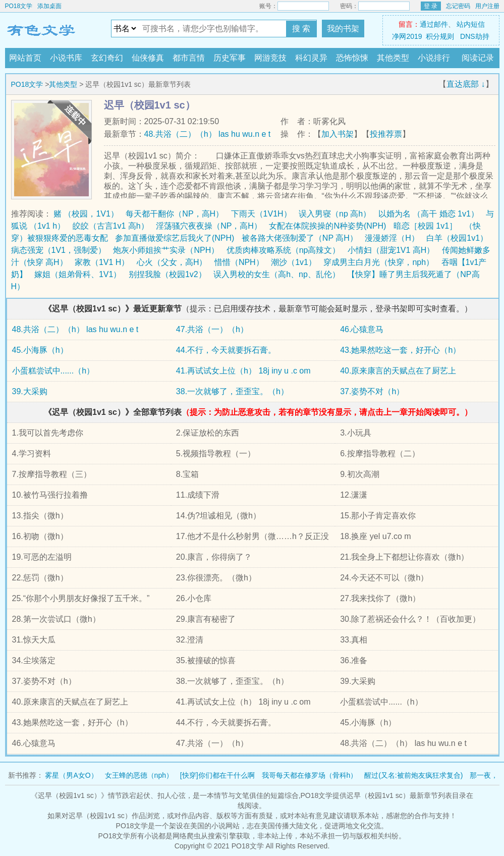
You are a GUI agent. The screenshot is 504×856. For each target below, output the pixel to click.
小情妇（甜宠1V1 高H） (391, 250)
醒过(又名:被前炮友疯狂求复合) (413, 775)
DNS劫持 (475, 36)
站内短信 (471, 24)
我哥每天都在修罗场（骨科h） (310, 775)
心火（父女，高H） (172, 262)
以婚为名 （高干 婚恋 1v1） (429, 214)
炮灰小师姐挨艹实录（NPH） (166, 250)
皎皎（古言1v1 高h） (111, 226)
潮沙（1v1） (294, 262)
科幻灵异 (311, 58)
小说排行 (434, 58)
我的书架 (343, 29)
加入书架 (338, 134)
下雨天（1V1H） (261, 214)
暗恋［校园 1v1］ (425, 226)
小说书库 (66, 58)
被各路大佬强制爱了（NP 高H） (300, 238)
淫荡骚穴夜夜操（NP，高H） (209, 226)
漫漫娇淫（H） (392, 238)
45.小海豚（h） (40, 350)
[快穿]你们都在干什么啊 (217, 775)
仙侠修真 (148, 58)
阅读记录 (478, 58)
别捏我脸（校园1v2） (167, 274)
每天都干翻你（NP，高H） (175, 214)
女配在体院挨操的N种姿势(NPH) (327, 226)
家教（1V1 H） (102, 262)
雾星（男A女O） (71, 775)
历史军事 (230, 58)
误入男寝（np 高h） (335, 214)
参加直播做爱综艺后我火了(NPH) (175, 238)
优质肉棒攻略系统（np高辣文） (284, 250)
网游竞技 (270, 58)
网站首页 (25, 58)
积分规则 (440, 36)
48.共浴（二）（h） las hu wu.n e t (208, 134)
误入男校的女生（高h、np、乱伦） (277, 274)
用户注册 (487, 6)
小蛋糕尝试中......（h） (53, 371)
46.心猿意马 (362, 329)
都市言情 (189, 58)
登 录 (431, 6)
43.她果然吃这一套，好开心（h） (400, 350)
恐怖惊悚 (352, 58)
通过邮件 (434, 24)
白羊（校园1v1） (457, 238)
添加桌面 (49, 6)
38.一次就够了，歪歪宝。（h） (232, 391)
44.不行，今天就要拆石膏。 (226, 350)
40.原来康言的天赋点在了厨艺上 (398, 371)
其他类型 (393, 58)
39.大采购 (30, 391)
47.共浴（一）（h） (212, 329)
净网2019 (407, 36)
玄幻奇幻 (107, 58)
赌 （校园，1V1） (86, 214)
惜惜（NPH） (239, 262)
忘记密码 (458, 6)
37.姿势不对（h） (372, 391)
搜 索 (301, 29)
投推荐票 (386, 134)
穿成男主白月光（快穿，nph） (379, 262)
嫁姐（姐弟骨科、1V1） (78, 274)
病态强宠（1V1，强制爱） (59, 250)
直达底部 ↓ (466, 84)
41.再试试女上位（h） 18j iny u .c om (243, 371)
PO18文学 (19, 6)
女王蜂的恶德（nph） (139, 775)
